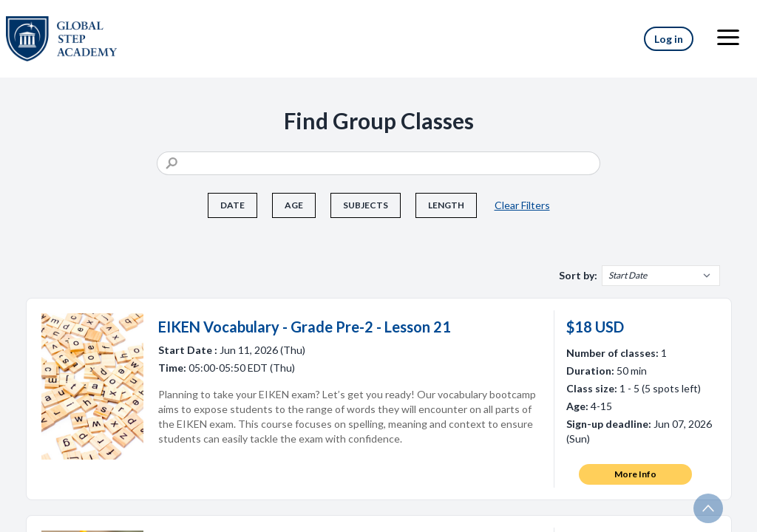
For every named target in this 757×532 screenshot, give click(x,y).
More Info (635, 474)
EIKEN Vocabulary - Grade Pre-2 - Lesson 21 (305, 327)
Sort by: (578, 275)
